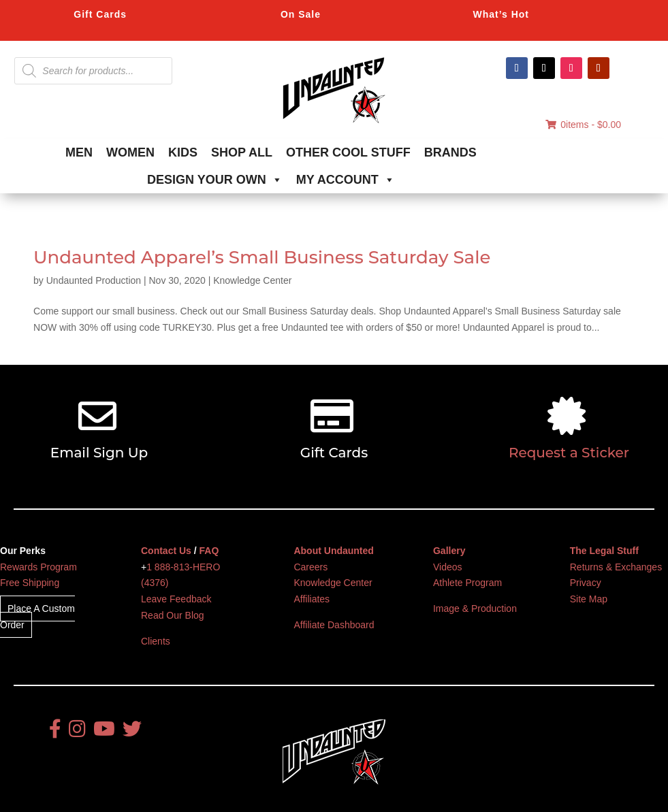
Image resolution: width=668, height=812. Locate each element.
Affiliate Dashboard (334, 625)
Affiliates (312, 599)
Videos (448, 567)
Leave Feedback (176, 599)
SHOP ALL (242, 152)
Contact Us (166, 551)
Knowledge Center (252, 280)
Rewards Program (38, 567)
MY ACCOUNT (346, 180)
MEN (79, 152)
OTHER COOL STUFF (348, 152)
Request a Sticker (569, 453)
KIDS (183, 152)
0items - (583, 125)
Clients (156, 641)
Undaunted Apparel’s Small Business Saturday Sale (262, 257)
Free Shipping (30, 583)
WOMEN (130, 152)
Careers (311, 567)
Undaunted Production (94, 280)
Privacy (586, 583)
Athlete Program (467, 583)
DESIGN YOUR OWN (215, 180)
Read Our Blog (173, 615)
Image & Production (475, 608)
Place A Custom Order (37, 617)
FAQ (209, 551)
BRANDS (450, 152)
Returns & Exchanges (616, 567)
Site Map (589, 599)
